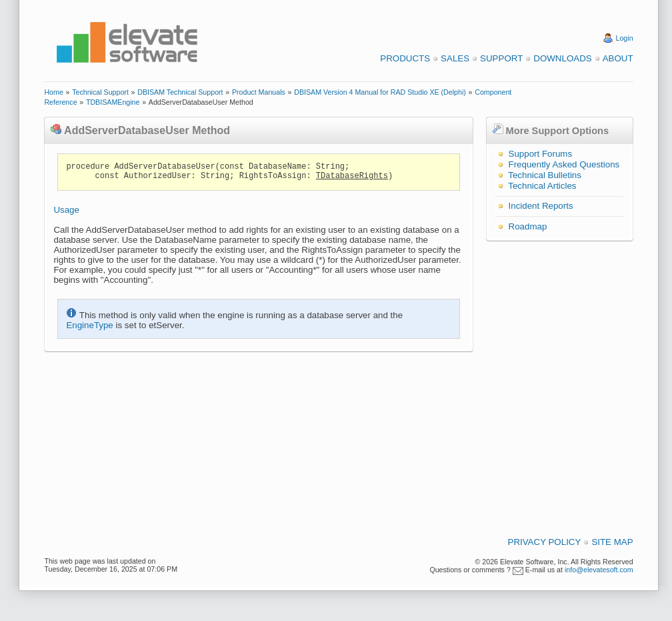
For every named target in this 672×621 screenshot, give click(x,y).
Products (405, 58)
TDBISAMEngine (113, 102)
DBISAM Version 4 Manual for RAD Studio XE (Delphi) (380, 92)
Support (501, 58)
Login (625, 38)
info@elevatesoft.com (599, 570)
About (618, 58)
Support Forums (541, 154)
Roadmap (528, 226)
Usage (66, 210)
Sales (455, 58)
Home (53, 92)
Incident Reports (541, 206)
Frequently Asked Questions (564, 164)
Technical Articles (542, 186)
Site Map (612, 542)
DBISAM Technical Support (180, 92)
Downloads (562, 58)
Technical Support (100, 92)
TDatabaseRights (352, 176)
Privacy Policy (545, 542)
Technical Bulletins (545, 175)
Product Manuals (259, 92)
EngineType (89, 325)
